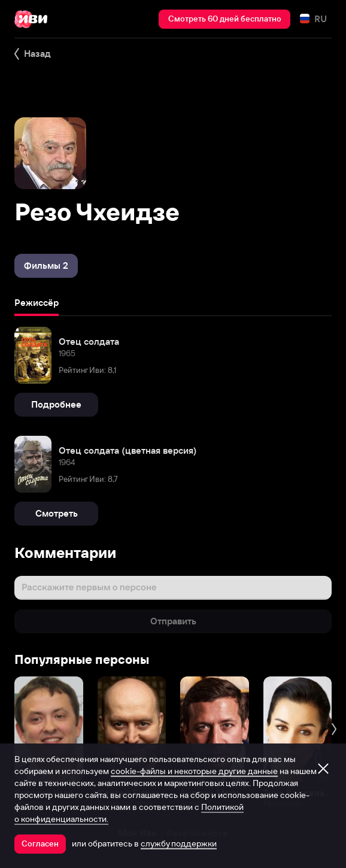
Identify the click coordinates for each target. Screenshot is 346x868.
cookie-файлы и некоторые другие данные (194, 771)
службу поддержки (179, 843)
